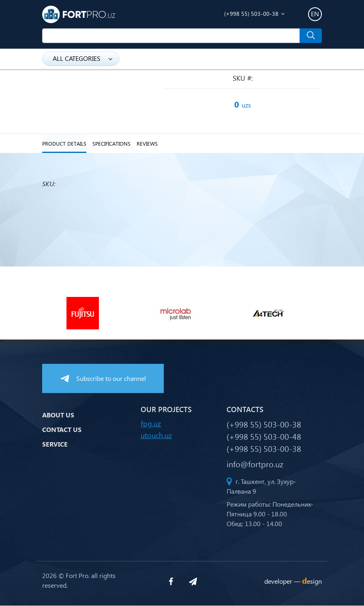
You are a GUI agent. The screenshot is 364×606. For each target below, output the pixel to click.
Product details (64, 144)
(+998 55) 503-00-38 (251, 14)
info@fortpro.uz (255, 464)
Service (55, 444)
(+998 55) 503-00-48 (264, 436)
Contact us (62, 429)
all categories (82, 58)
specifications (111, 144)
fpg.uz (151, 424)
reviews (147, 144)
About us (58, 415)
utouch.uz (156, 435)
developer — (293, 581)
